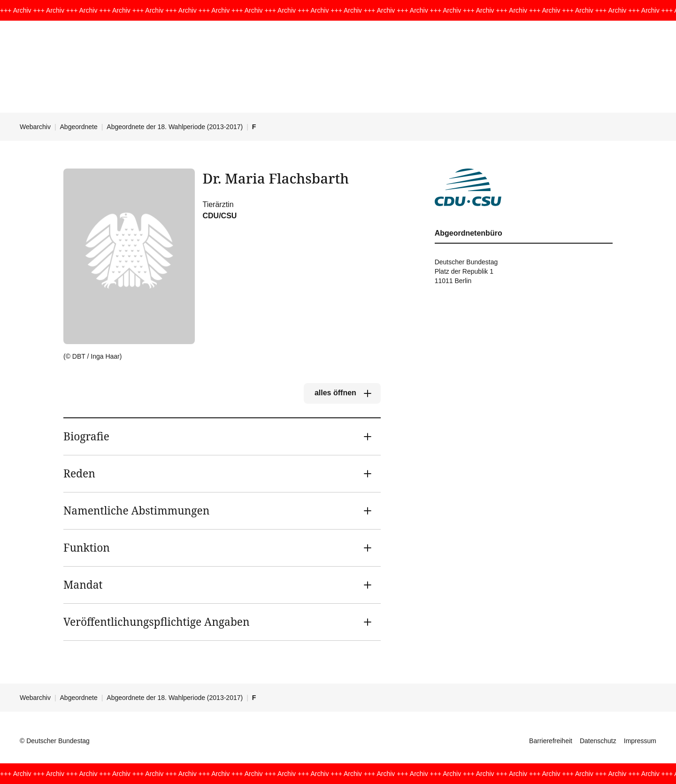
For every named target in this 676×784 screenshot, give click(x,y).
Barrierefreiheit (551, 741)
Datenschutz (598, 741)
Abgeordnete (79, 127)
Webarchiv (35, 127)
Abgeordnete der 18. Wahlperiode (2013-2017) (175, 127)
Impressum (640, 741)
